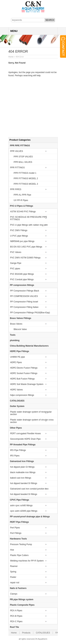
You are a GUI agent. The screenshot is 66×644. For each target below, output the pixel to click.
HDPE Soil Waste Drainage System (27, 384)
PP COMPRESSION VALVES (24, 296)
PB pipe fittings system (22, 599)
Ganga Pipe (16, 263)
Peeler (13, 577)
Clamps (14, 594)
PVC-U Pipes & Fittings (22, 206)
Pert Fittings (16, 533)
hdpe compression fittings (22, 395)
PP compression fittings (22, 285)
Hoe (12, 550)
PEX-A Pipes (16, 611)
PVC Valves (16, 252)
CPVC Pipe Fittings (20, 500)
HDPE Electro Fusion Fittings (24, 368)
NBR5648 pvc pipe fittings (22, 241)
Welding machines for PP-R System (27, 561)
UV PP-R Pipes (21, 200)
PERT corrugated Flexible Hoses (26, 433)
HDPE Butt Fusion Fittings (22, 379)
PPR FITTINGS (18, 168)
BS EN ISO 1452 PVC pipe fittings (26, 247)
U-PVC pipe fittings (19, 236)
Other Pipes (16, 428)
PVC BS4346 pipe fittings (22, 274)
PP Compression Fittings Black (25, 291)
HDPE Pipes (16, 362)
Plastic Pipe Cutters (19, 555)
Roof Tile (15, 627)
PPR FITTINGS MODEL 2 (26, 178)
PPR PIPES (16, 189)
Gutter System (17, 406)
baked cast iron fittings (21, 478)
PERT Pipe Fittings (19, 522)
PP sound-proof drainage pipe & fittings (30, 517)
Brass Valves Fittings (21, 318)
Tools (13, 335)
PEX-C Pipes (16, 621)
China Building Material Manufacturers (29, 346)
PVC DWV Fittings (19, 230)
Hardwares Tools (18, 539)
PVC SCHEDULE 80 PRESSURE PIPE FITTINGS (29, 218)
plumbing (15, 340)
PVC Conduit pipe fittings (22, 279)
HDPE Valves (17, 390)
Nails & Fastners (18, 588)
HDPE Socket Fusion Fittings (24, 373)
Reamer (14, 566)
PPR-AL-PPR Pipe (22, 195)
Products (26, 633)
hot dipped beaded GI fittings (24, 494)
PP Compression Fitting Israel (24, 302)
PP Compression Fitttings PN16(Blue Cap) (30, 313)
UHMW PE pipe (18, 357)
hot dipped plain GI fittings (22, 467)
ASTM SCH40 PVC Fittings (23, 212)
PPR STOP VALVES (23, 157)
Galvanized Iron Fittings (22, 461)
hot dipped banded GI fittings (24, 483)
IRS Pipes (15, 456)
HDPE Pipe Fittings (20, 351)
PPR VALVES (17, 151)
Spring (13, 572)
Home (11, 57)
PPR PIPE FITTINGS (20, 146)
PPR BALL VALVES (23, 162)
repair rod (15, 583)
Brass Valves (16, 324)
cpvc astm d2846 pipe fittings (24, 511)
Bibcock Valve (20, 329)
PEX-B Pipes (16, 616)
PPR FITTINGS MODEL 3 (26, 184)
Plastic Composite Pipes (22, 605)
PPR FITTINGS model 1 (25, 173)
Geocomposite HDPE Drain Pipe (25, 439)
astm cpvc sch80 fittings (21, 505)
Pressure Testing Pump (21, 544)
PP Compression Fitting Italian (24, 307)
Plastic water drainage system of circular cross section (32, 421)
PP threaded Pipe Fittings (23, 445)
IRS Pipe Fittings (18, 450)
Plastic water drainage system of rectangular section (31, 413)
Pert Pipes (15, 528)
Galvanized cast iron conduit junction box (29, 489)
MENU (14, 31)
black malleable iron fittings (23, 472)
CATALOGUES (17, 401)
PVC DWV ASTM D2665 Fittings (25, 258)
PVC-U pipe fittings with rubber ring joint (29, 225)
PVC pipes (15, 269)
